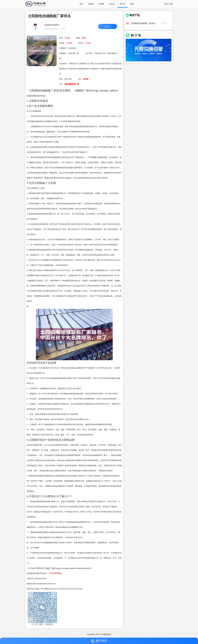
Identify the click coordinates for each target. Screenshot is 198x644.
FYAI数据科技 (106, 634)
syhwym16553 (52, 25)
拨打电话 (99, 641)
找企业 (112, 4)
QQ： (83, 79)
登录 (166, 4)
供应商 (91, 4)
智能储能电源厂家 (72, 84)
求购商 (101, 4)
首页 (81, 4)
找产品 (122, 4)
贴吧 (132, 4)
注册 (171, 4)
